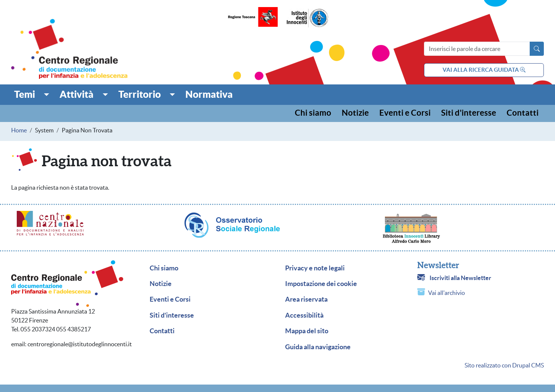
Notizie (355, 113)
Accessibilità (304, 315)
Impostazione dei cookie (321, 284)
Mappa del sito (307, 331)
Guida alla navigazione (318, 347)
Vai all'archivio (446, 293)
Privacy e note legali (315, 268)
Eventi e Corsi (405, 113)
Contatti (523, 113)
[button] (32, 94)
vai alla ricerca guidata (484, 70)
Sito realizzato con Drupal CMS (504, 365)
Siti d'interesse (469, 113)
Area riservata (306, 299)
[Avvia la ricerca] (537, 49)
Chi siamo (313, 113)
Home (19, 130)
